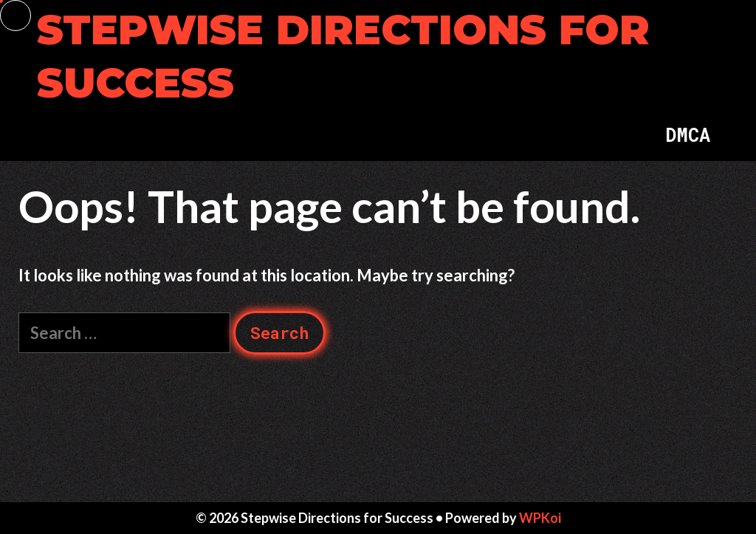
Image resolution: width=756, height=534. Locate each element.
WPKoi (540, 518)
